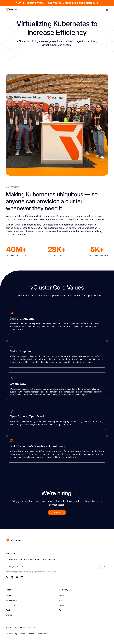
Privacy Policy (33, 572)
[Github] (22, 577)
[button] (108, 10)
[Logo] (12, 10)
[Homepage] (13, 540)
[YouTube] (17, 577)
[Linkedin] (12, 577)
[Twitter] (7, 577)
